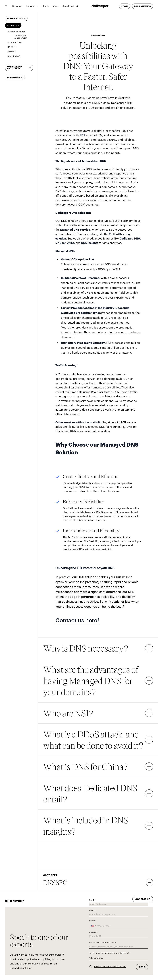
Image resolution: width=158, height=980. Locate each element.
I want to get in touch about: (103, 943)
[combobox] (93, 926)
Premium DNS (15, 42)
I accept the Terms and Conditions (110, 966)
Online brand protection (15, 68)
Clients (45, 6)
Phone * (93, 921)
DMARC (11, 52)
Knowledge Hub (71, 6)
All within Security (16, 32)
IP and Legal (14, 77)
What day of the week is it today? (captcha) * (110, 953)
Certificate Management (20, 37)
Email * (92, 910)
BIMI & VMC (14, 56)
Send (142, 967)
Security (12, 25)
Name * (92, 900)
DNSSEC (12, 47)
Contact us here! (77, 620)
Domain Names (15, 19)
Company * (94, 932)
